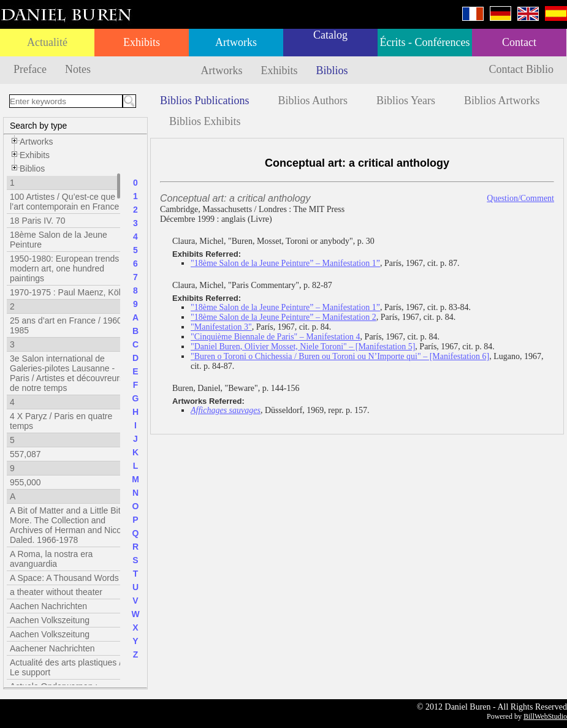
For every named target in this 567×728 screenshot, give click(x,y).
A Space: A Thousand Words (64, 578)
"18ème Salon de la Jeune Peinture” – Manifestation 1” (285, 263)
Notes (78, 69)
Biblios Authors (313, 100)
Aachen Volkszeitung (50, 620)
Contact (519, 42)
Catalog (330, 35)
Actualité (47, 42)
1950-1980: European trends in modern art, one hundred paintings (69, 268)
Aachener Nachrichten (52, 648)
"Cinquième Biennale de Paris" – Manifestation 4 (276, 337)
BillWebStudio (545, 716)
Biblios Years (406, 100)
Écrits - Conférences (425, 42)
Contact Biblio (522, 69)
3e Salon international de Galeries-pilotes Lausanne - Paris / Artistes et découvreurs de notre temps (67, 373)
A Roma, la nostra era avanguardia (51, 559)
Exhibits (142, 42)
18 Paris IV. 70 (38, 221)
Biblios (332, 70)
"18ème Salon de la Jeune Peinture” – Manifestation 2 (283, 317)
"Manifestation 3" (221, 327)
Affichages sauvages (226, 410)
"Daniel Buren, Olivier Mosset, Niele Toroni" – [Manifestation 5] (303, 347)
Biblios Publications (205, 100)
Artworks (236, 42)
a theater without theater (56, 592)
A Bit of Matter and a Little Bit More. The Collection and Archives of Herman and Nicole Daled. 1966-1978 (69, 525)
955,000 (25, 482)
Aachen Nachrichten (48, 606)
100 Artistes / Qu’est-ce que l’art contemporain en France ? (68, 202)
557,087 (25, 454)
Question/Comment (520, 198)
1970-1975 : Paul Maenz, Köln (67, 292)
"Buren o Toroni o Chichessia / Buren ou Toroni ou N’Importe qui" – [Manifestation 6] (340, 356)
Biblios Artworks (502, 100)
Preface (30, 69)
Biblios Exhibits (205, 121)
